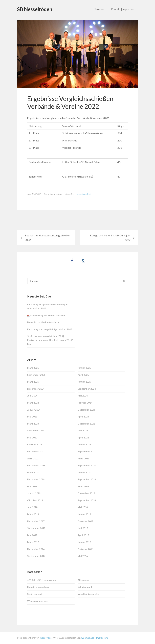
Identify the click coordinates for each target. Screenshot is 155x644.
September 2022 (36, 430)
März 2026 (33, 368)
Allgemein (83, 580)
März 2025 (33, 382)
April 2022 (83, 438)
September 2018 (87, 500)
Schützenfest (84, 194)
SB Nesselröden (35, 9)
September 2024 (87, 389)
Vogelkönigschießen (89, 594)
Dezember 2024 (36, 389)
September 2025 (36, 375)
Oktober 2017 (85, 521)
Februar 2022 (35, 444)
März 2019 (83, 486)
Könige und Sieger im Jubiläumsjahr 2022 (110, 238)
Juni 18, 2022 (34, 194)
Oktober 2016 (85, 549)
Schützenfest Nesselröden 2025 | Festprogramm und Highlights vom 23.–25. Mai (51, 340)
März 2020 (33, 472)
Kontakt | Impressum (123, 9)
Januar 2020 (84, 472)
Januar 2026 (84, 368)
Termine (99, 9)
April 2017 (83, 535)
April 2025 (83, 375)
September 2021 (87, 451)
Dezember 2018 (86, 493)
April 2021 (33, 459)
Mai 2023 (32, 417)
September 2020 (87, 465)
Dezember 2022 (86, 424)
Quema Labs (87, 638)
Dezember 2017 (36, 521)
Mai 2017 (32, 535)
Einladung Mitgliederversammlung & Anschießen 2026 (47, 306)
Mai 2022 (32, 438)
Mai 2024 (83, 396)
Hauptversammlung (38, 587)
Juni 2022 (83, 430)
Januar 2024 (34, 410)
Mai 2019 (32, 486)
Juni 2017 (83, 528)
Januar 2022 (84, 444)
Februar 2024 (85, 403)
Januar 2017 (84, 542)
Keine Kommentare (53, 194)
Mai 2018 (83, 507)
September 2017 (36, 528)
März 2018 (33, 514)
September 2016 (36, 556)
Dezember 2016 (36, 549)
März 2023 (33, 424)
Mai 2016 (83, 556)
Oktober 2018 (35, 500)
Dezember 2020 (36, 465)
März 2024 (33, 403)
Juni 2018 (32, 507)
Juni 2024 (32, 396)
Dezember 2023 (86, 410)
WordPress (46, 638)
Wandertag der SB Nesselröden (46, 315)
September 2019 (87, 479)
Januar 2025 (84, 382)
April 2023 (83, 417)
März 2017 (33, 542)
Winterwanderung (37, 601)
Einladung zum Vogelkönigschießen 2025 (50, 329)
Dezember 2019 (36, 479)
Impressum (102, 638)
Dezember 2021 (36, 451)
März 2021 (83, 459)
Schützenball (85, 587)
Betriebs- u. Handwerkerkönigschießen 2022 (47, 238)
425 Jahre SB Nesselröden (42, 580)
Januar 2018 (84, 514)
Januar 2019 (34, 493)
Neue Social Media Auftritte (43, 322)
